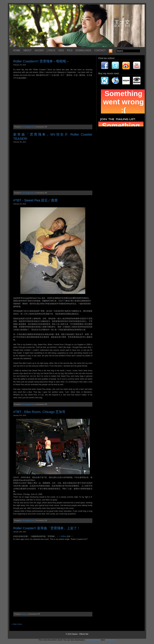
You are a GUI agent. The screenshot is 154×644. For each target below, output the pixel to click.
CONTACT (100, 50)
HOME (17, 50)
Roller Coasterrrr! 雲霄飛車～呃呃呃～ (41, 61)
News (24, 614)
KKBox (63, 536)
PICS (70, 50)
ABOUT (27, 50)
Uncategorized (28, 127)
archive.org (110, 640)
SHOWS (39, 50)
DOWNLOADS (83, 50)
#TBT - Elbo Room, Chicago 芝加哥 (39, 412)
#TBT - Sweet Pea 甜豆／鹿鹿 (35, 200)
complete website (93, 640)
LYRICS (51, 50)
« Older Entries (17, 624)
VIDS (61, 50)
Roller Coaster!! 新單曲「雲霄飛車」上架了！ (47, 528)
